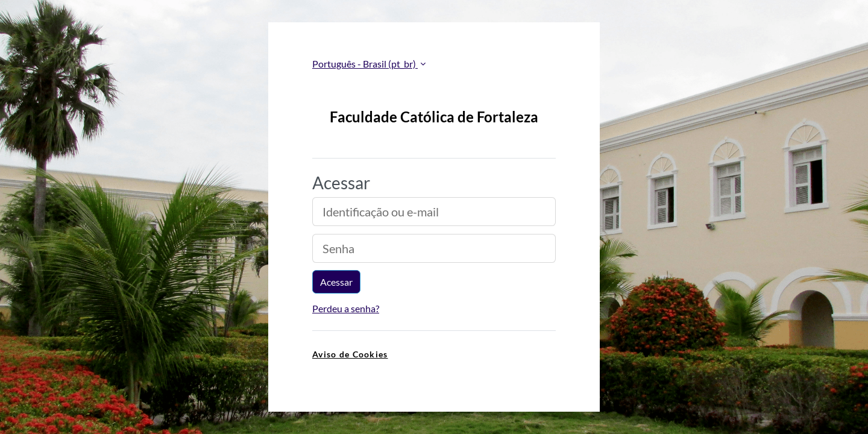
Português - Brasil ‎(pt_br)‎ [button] (365, 64)
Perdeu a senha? (346, 308)
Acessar (336, 282)
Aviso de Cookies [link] (350, 354)
